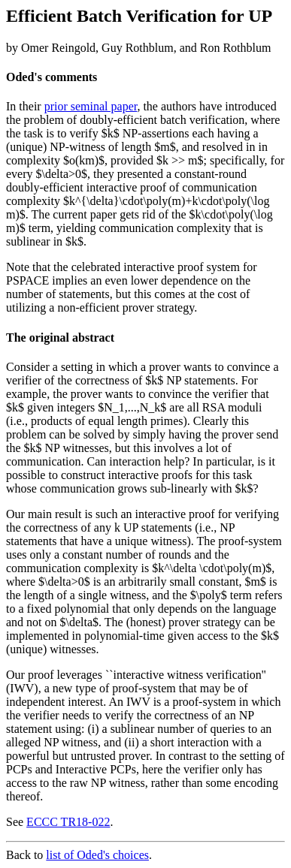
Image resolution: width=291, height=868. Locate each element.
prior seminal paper (91, 106)
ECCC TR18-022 (68, 822)
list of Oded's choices (97, 855)
